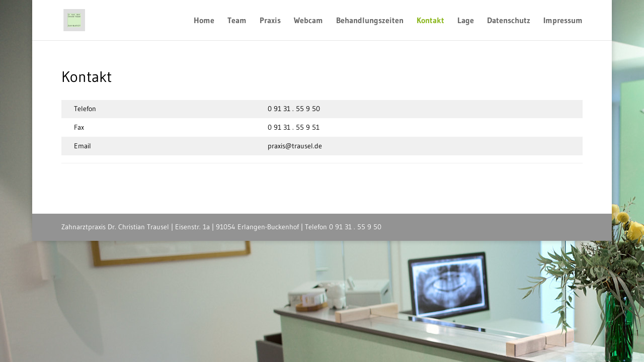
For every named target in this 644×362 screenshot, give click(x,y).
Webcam (308, 21)
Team (237, 21)
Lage (466, 21)
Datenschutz (509, 21)
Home (204, 21)
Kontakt (430, 21)
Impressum (563, 21)
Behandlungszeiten (370, 21)
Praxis (270, 21)
